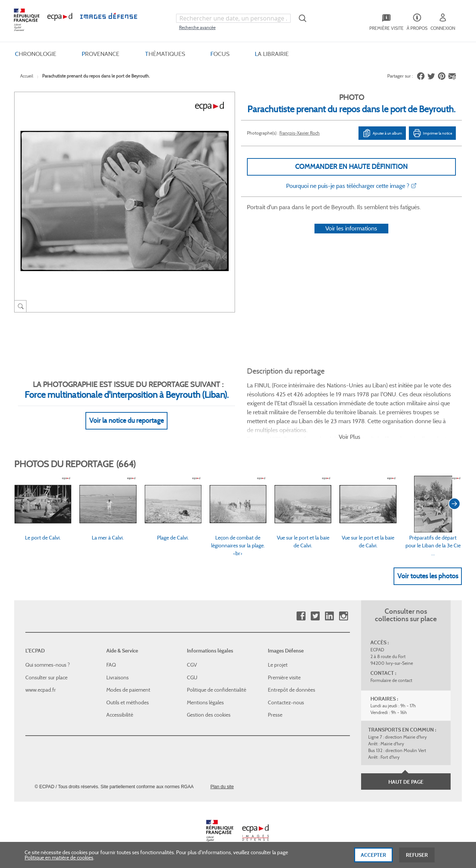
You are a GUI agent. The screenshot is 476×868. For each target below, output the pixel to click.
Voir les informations (351, 228)
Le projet (278, 665)
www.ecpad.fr (41, 690)
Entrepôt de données (292, 690)
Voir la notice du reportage (126, 421)
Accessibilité (120, 715)
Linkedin (329, 616)
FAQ (111, 665)
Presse (275, 715)
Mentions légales (205, 702)
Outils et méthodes (128, 702)
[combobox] (233, 18)
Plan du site (222, 787)
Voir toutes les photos (428, 576)
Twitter (315, 616)
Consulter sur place (46, 677)
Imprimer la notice (432, 133)
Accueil (27, 76)
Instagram (343, 616)
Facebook (301, 616)
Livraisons (118, 677)
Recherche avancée (197, 27)
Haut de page (406, 782)
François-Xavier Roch (300, 133)
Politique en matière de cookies (59, 864)
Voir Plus (350, 437)
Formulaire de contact (391, 680)
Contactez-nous (286, 702)
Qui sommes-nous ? (48, 665)
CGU (192, 677)
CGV (192, 665)
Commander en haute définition (351, 167)
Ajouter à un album (382, 133)
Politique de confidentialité (217, 690)
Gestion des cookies (209, 715)
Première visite (284, 677)
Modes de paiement (128, 690)
